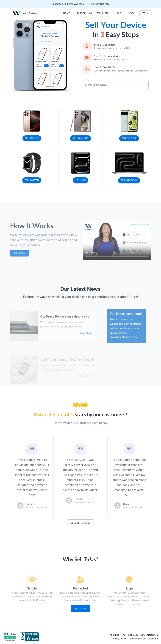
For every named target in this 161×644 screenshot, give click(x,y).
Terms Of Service (137, 639)
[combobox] (116, 82)
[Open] (147, 85)
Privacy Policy (119, 639)
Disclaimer (153, 639)
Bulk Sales (133, 635)
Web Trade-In (30, 13)
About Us (114, 635)
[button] (104, 13)
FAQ (124, 635)
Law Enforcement (150, 635)
